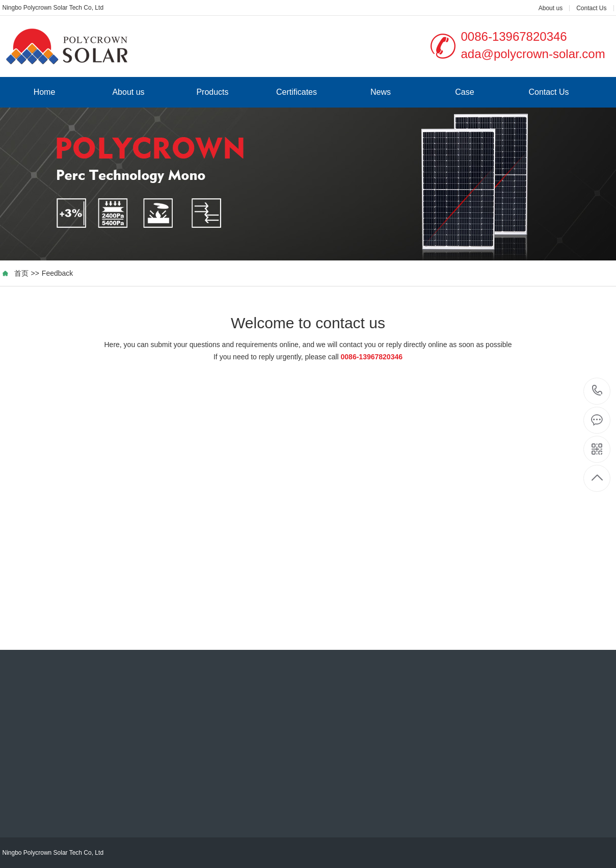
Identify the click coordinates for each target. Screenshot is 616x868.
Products (212, 92)
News (381, 92)
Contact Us (591, 8)
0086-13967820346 (597, 391)
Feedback (57, 273)
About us (551, 8)
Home (45, 92)
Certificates (297, 92)
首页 (21, 273)
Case (464, 92)
